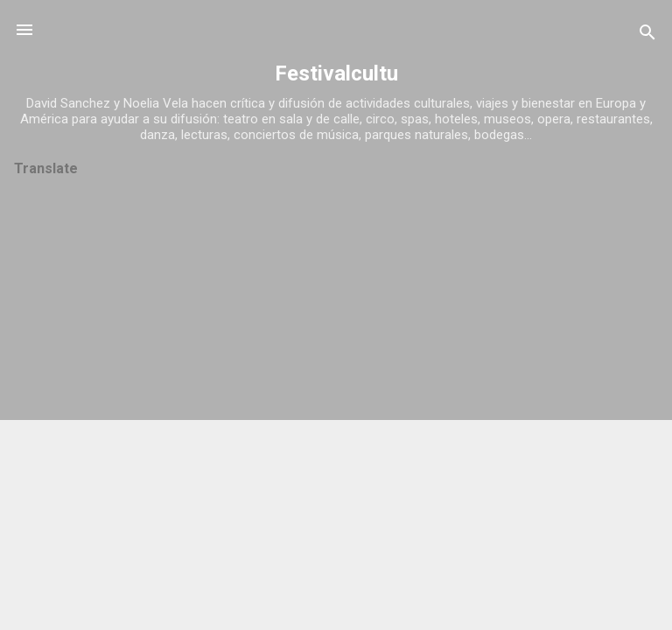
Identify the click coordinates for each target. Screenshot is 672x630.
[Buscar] (647, 35)
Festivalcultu (336, 73)
